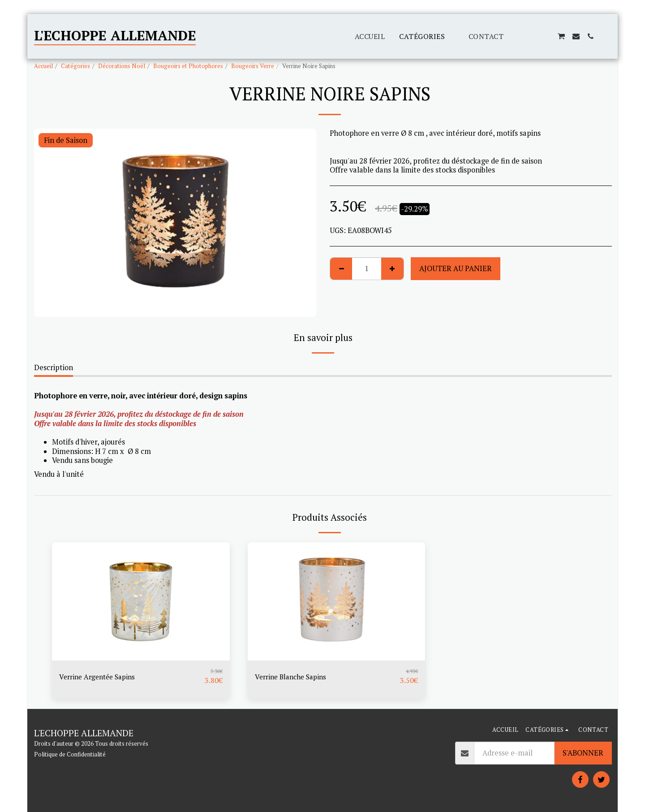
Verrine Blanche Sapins (293, 677)
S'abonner (583, 753)
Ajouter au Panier (456, 268)
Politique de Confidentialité (70, 754)
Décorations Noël (122, 66)
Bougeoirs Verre (253, 66)
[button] (518, 36)
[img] (141, 601)
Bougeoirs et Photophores (188, 66)
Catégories (75, 66)
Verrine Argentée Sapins (100, 677)
